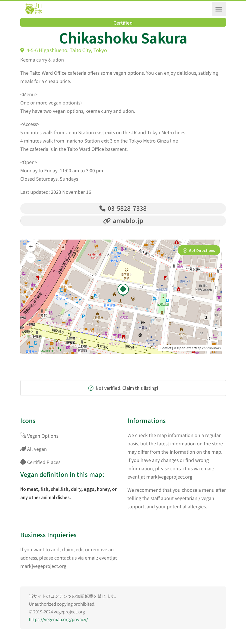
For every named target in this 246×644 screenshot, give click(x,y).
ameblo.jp (123, 221)
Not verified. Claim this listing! (123, 389)
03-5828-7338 (123, 208)
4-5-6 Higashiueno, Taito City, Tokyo (64, 50)
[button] (31, 259)
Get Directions (202, 251)
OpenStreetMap (189, 349)
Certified (123, 23)
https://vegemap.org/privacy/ (58, 620)
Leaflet (166, 349)
